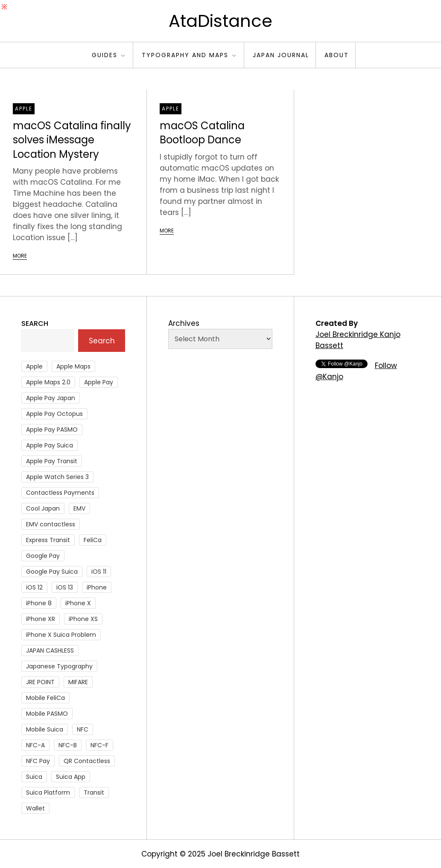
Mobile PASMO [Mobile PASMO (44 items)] (47, 714)
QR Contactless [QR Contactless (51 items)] (87, 761)
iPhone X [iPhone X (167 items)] (78, 603)
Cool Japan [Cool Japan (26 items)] (43, 508)
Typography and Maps (190, 55)
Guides (109, 55)
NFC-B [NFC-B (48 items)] (68, 745)
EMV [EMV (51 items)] (79, 508)
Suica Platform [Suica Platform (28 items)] (48, 793)
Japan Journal (281, 55)
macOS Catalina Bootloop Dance (202, 133)
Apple (24, 109)
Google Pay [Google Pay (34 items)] (43, 556)
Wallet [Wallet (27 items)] (35, 808)
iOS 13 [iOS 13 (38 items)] (65, 587)
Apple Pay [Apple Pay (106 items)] (99, 382)
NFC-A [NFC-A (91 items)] (35, 745)
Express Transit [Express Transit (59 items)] (48, 540)
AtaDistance (220, 21)
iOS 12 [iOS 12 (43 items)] (34, 587)
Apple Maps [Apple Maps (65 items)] (73, 366)
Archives (184, 323)
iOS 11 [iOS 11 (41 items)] (99, 572)
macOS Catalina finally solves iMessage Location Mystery (72, 140)
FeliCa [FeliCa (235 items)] (93, 540)
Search (35, 324)
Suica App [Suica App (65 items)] (71, 777)
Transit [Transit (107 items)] (94, 793)
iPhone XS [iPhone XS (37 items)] (83, 619)
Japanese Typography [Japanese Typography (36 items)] (59, 666)
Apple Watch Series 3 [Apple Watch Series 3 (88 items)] (57, 477)
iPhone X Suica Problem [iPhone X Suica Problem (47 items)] (61, 635)
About (337, 55)
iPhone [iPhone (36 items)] (97, 587)
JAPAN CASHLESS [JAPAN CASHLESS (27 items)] (50, 650)
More (20, 256)
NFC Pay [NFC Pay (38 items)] (38, 761)
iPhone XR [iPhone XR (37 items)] (41, 619)
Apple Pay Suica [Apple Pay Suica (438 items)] (50, 445)
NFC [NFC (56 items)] (83, 729)
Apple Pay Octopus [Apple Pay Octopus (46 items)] (54, 414)
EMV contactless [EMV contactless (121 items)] (51, 524)
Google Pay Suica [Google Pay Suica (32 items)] (52, 572)
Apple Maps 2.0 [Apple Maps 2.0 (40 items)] (48, 382)
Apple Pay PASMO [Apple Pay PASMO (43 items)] (52, 430)
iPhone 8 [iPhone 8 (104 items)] (39, 603)
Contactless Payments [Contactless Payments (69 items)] (60, 493)
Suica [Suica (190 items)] (34, 777)
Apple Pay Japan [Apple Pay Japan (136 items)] (51, 398)
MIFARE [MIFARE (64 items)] (78, 682)
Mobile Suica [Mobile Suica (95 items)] (45, 729)
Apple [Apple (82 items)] (34, 366)
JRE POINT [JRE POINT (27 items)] (40, 682)
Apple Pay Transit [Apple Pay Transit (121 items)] (52, 461)
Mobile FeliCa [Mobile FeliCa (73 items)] (45, 698)
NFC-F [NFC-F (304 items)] (99, 745)
